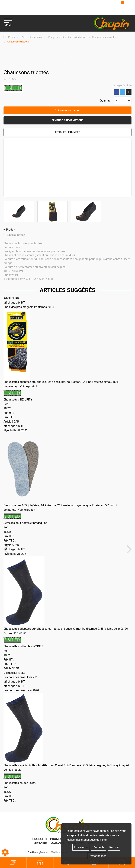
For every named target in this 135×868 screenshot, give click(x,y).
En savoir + (81, 847)
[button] (18, 40)
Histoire (40, 845)
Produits (39, 840)
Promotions (60, 840)
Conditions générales (38, 853)
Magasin (57, 845)
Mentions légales (60, 853)
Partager (117, 91)
